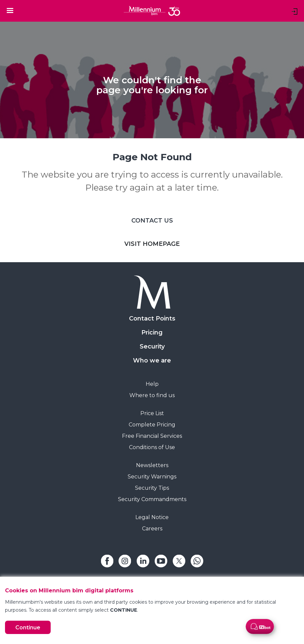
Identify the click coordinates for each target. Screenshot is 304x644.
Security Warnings (152, 477)
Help (152, 384)
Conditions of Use (152, 447)
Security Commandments (152, 499)
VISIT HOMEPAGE (152, 244)
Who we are (152, 360)
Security (152, 346)
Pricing (152, 332)
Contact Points (152, 319)
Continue (28, 628)
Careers (152, 529)
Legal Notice (152, 517)
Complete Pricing (152, 425)
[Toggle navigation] (10, 10)
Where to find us (152, 395)
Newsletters (152, 465)
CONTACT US (152, 221)
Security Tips (152, 488)
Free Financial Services (152, 436)
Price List (152, 413)
